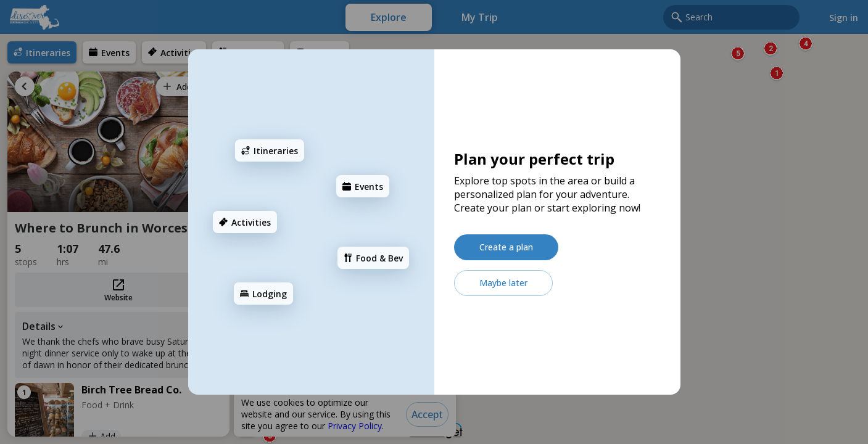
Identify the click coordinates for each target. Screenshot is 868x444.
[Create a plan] (506, 247)
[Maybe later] (503, 283)
